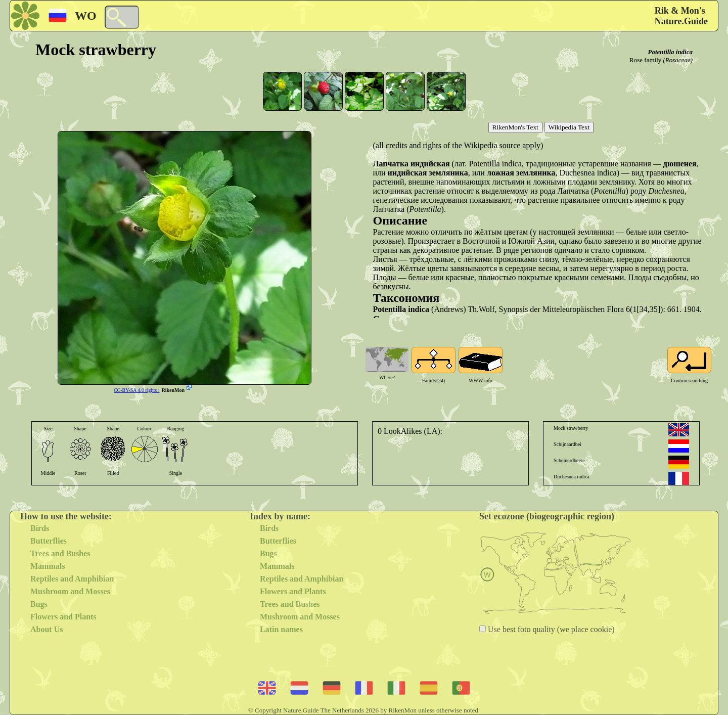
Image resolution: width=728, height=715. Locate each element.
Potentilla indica (670, 52)
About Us (47, 629)
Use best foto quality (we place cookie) (550, 629)
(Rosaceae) (678, 60)
